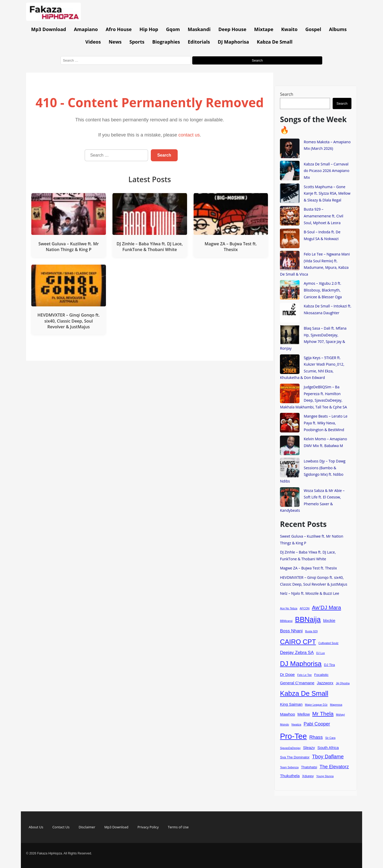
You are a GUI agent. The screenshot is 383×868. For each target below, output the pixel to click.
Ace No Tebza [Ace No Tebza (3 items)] (289, 608)
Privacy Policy (148, 827)
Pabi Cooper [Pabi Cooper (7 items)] (317, 724)
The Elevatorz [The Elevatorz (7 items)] (334, 767)
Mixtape (264, 29)
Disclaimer (87, 827)
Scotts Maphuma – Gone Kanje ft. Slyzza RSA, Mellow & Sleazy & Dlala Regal (327, 193)
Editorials (199, 42)
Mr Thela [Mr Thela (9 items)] (323, 714)
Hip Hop (149, 29)
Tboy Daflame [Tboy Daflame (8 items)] (328, 757)
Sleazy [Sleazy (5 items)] (309, 748)
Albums (338, 29)
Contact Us (61, 827)
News (115, 42)
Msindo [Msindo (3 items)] (284, 724)
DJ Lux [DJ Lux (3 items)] (321, 653)
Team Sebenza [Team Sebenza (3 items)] (289, 767)
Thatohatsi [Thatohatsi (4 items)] (309, 767)
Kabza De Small (275, 42)
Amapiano (86, 29)
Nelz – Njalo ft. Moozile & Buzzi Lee (310, 593)
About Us (36, 827)
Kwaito (289, 29)
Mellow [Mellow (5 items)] (304, 714)
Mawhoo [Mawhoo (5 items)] (287, 714)
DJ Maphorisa (234, 42)
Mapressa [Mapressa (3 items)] (336, 705)
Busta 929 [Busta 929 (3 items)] (311, 631)
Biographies (166, 42)
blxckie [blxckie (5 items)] (329, 620)
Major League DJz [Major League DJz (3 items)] (316, 705)
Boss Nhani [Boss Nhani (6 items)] (291, 631)
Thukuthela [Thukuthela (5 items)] (290, 776)
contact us (189, 135)
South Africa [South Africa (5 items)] (328, 748)
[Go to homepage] (53, 19)
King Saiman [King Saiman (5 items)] (291, 704)
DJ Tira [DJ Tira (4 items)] (330, 665)
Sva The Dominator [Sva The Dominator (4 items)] (295, 757)
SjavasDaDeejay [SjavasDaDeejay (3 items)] (290, 748)
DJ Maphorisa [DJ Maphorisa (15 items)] (301, 664)
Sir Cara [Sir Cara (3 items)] (330, 738)
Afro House (119, 29)
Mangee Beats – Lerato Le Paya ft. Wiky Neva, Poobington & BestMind (325, 423)
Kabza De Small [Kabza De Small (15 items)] (304, 693)
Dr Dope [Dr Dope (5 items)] (287, 674)
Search (287, 94)
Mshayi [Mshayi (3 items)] (340, 715)
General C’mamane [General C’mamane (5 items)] (297, 683)
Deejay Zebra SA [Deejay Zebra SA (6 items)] (297, 653)
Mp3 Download (49, 29)
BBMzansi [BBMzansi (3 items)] (286, 621)
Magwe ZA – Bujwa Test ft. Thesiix (308, 568)
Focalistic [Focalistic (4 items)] (321, 675)
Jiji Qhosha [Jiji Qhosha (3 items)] (343, 683)
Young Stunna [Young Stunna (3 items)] (325, 776)
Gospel (313, 29)
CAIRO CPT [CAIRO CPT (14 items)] (298, 642)
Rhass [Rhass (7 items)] (316, 737)
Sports (137, 42)
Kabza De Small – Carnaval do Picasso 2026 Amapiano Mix (327, 171)
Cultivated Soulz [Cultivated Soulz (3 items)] (328, 643)
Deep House (232, 29)
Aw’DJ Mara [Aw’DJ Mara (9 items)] (327, 607)
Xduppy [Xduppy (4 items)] (308, 776)
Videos (93, 42)
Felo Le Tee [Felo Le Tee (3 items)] (304, 675)
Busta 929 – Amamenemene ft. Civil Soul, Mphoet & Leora (323, 216)
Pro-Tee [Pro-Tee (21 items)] (293, 736)
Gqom (173, 29)
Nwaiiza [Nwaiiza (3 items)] (296, 724)
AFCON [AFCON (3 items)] (305, 608)
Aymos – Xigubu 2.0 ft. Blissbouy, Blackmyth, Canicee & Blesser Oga (323, 290)
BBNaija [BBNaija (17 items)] (308, 619)
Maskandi (199, 29)
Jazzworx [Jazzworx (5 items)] (325, 683)
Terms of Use (178, 827)
